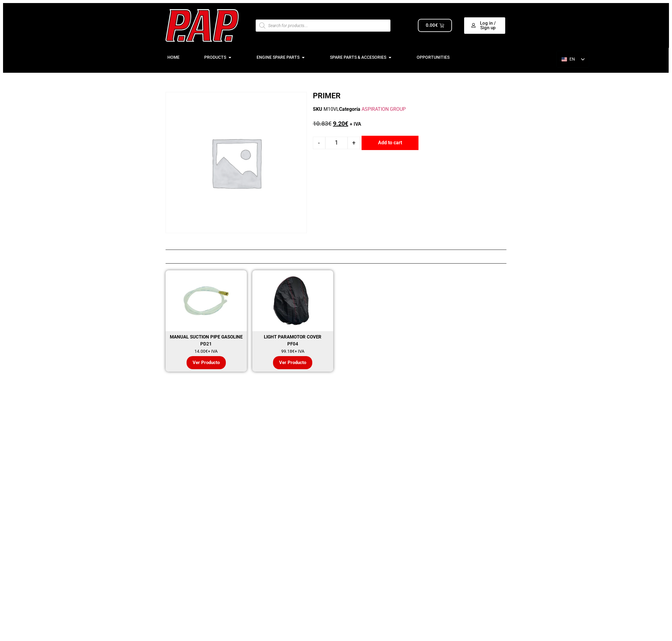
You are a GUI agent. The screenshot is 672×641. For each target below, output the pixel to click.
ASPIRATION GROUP (384, 109)
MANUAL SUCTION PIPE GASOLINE (206, 337)
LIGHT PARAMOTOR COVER (293, 337)
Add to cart (390, 143)
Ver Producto (206, 363)
